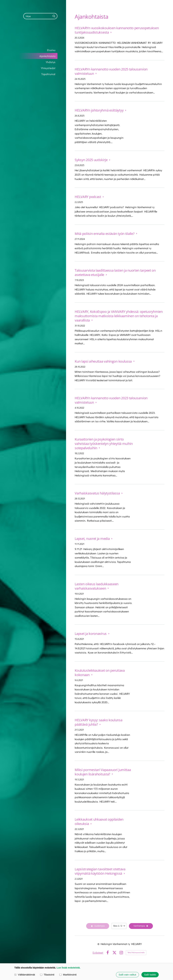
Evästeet (98, 953)
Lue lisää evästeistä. (68, 968)
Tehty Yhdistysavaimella (136, 953)
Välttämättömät (25, 974)
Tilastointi (47, 974)
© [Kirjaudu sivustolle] (99, 944)
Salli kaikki (150, 975)
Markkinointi (68, 974)
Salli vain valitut (127, 975)
